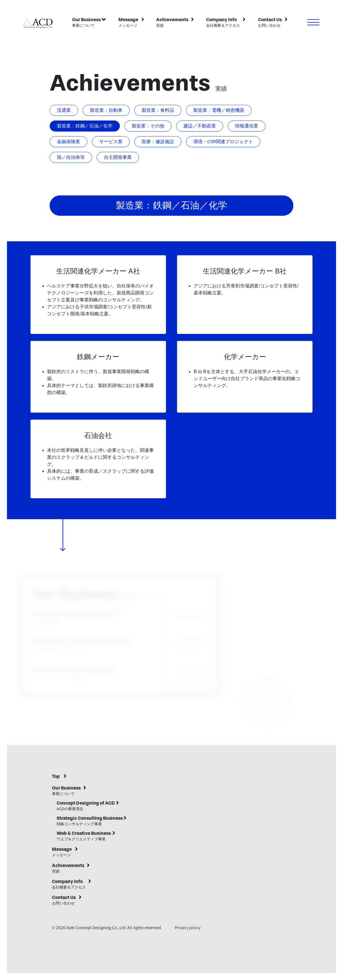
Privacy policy (188, 928)
